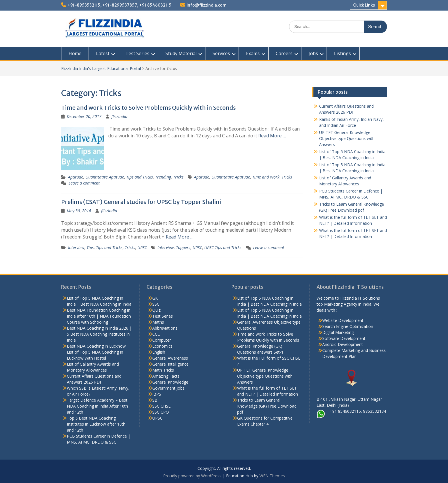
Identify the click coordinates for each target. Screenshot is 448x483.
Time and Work (266, 177)
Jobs (313, 53)
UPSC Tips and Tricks (223, 247)
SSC (156, 304)
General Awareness (170, 358)
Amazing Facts (166, 376)
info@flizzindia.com (207, 5)
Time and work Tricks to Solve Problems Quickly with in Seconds (148, 108)
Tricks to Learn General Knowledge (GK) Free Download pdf (267, 406)
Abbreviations (165, 328)
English (159, 352)
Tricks (178, 177)
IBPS (157, 394)
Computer (162, 340)
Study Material (181, 53)
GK (155, 298)
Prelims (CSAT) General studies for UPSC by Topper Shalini (141, 202)
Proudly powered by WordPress (192, 476)
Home (75, 53)
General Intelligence (170, 364)
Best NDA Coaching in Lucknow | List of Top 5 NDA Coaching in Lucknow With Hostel (98, 352)
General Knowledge (170, 382)
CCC (156, 334)
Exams (253, 53)
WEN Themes (272, 476)
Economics (162, 346)
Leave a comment (84, 183)
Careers (284, 53)
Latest (103, 53)
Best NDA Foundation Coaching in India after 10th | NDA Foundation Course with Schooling (99, 316)
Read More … (272, 136)
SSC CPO (161, 412)
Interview (76, 247)
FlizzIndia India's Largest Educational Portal (101, 68)
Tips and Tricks (140, 177)
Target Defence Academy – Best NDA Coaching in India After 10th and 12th (97, 406)
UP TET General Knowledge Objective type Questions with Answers (347, 138)
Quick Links (364, 5)
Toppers (183, 247)
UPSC (142, 247)
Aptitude (76, 177)
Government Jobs (168, 388)
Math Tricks (163, 370)
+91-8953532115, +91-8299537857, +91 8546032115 (119, 5)
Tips (90, 247)
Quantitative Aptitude (105, 177)
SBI (155, 400)
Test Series (137, 53)
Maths (158, 322)
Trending (163, 177)
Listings (342, 53)
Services (221, 53)
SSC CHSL (161, 406)
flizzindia (119, 116)
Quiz (156, 310)
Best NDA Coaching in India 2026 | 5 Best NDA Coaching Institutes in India (99, 334)
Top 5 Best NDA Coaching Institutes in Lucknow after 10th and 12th (96, 424)
